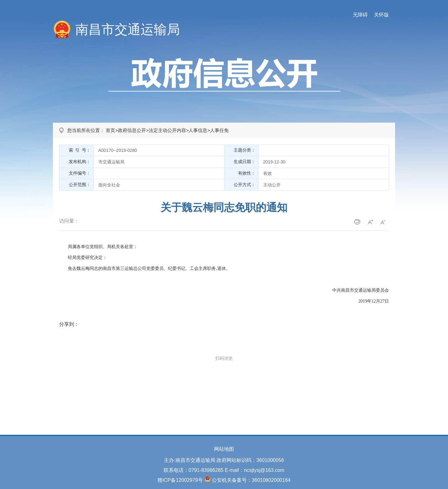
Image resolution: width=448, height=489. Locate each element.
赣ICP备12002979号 (180, 480)
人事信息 (198, 130)
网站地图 (224, 449)
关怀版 (381, 15)
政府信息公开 (132, 130)
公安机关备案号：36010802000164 (251, 480)
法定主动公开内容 (167, 130)
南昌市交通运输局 (128, 29)
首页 (110, 130)
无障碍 (360, 15)
